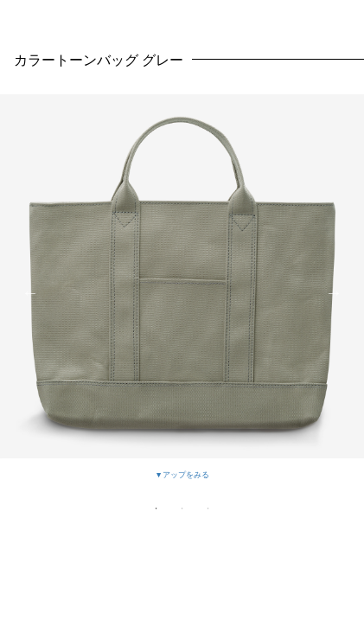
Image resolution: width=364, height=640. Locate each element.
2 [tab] (182, 509)
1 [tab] (156, 509)
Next (334, 292)
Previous (30, 292)
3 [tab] (208, 509)
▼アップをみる (182, 475)
